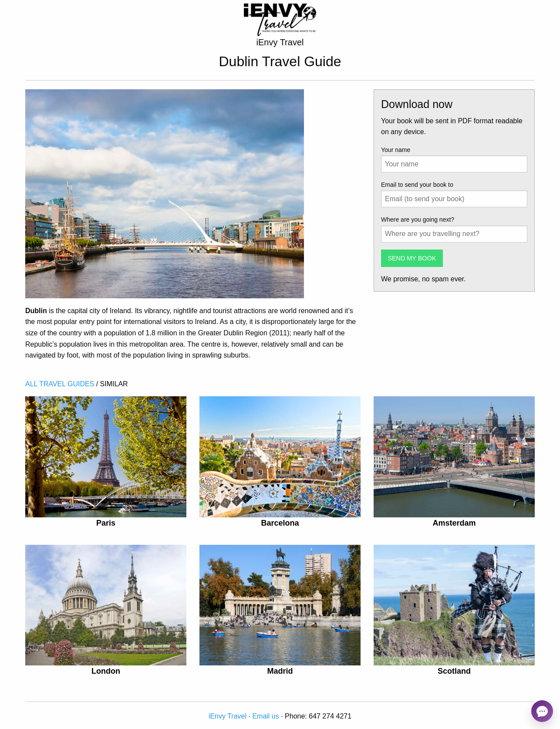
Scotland (454, 671)
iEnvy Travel (228, 716)
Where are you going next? (418, 219)
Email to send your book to (417, 185)
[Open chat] (542, 711)
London (106, 671)
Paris (106, 523)
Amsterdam (454, 523)
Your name (396, 150)
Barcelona (280, 523)
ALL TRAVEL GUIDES (60, 384)
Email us (265, 716)
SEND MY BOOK (412, 258)
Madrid (280, 671)
